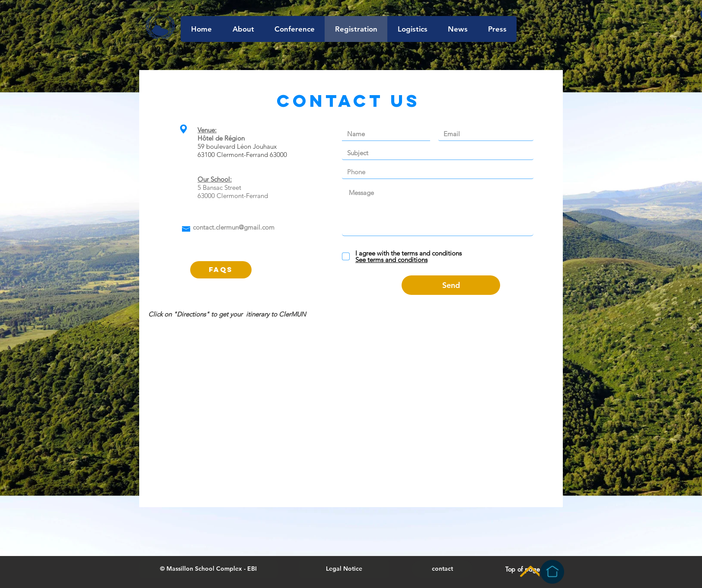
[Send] (451, 285)
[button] (208, 569)
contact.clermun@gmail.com (234, 227)
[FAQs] (221, 270)
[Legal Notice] (344, 569)
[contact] (442, 569)
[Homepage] (552, 572)
